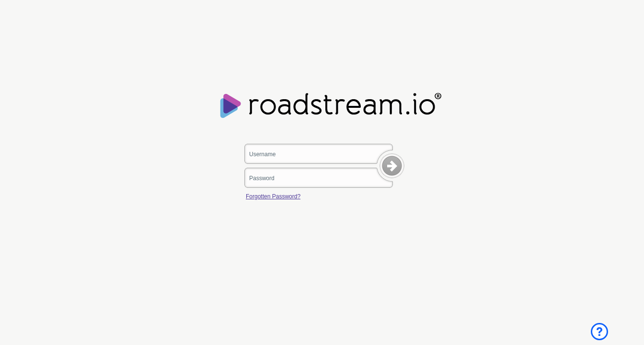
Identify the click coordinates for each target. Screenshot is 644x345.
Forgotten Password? (273, 196)
